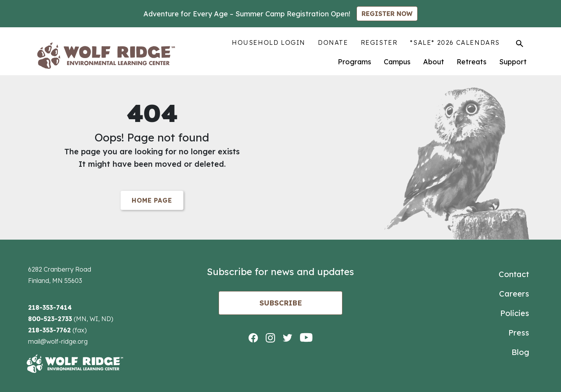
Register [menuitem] (379, 42)
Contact (514, 274)
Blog (520, 352)
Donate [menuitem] (333, 42)
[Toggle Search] (520, 43)
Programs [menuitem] (355, 62)
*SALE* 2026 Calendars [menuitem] (455, 42)
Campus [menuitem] (397, 62)
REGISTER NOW (387, 14)
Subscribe (281, 303)
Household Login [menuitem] (269, 42)
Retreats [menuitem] (472, 62)
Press (519, 333)
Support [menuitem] (513, 62)
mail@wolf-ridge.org (58, 341)
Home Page (152, 200)
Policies (515, 313)
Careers (514, 294)
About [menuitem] (434, 62)
